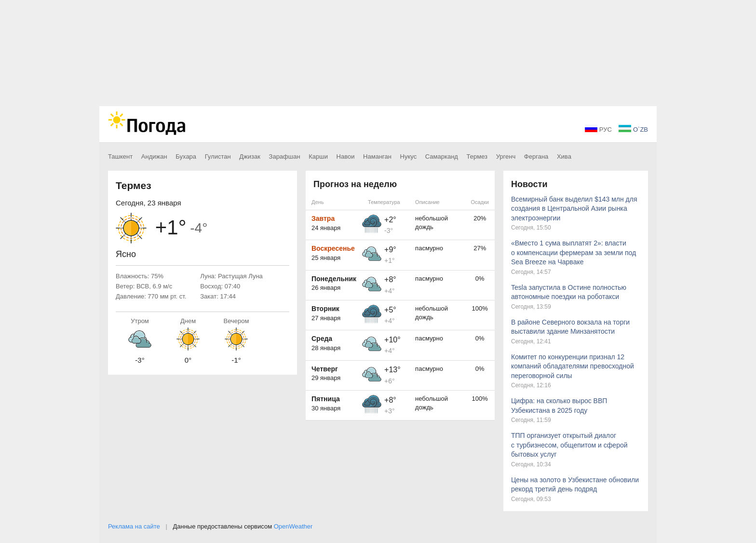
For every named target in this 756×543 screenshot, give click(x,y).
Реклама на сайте (134, 526)
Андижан (154, 156)
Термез (477, 156)
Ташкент (120, 156)
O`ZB (633, 129)
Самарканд (442, 156)
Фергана (536, 156)
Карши (318, 156)
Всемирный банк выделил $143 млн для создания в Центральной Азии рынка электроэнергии (574, 209)
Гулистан (218, 156)
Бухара (186, 156)
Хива (564, 156)
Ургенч (506, 156)
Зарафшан (285, 156)
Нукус (409, 156)
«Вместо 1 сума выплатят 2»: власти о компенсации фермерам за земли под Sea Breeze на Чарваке (574, 252)
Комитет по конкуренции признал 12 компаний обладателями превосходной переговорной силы (573, 366)
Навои (346, 156)
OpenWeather (293, 526)
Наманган (377, 156)
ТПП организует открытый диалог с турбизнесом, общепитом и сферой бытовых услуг (569, 445)
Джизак (250, 156)
